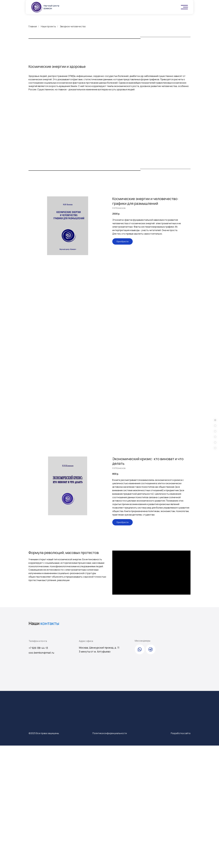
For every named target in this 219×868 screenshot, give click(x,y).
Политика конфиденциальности (110, 856)
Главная (33, 26)
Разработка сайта (181, 856)
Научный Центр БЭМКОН (51, 7)
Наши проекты (48, 26)
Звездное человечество (73, 26)
